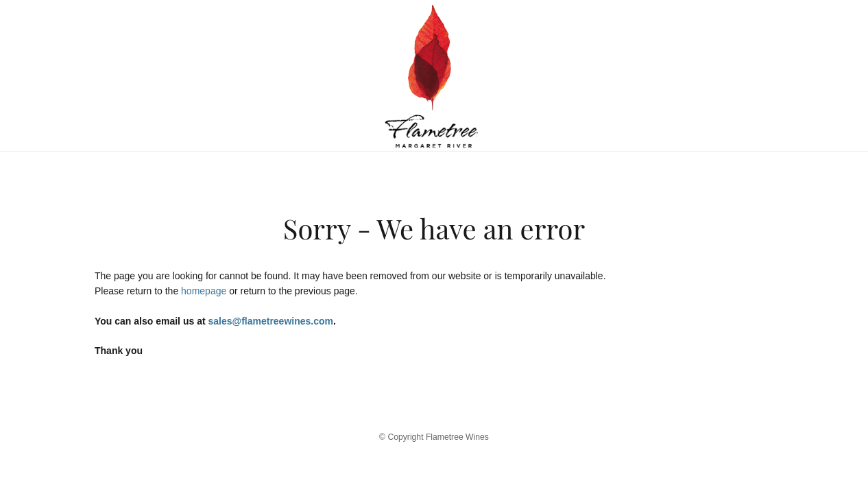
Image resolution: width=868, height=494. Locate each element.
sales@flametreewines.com (270, 321)
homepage (204, 291)
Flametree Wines (434, 75)
